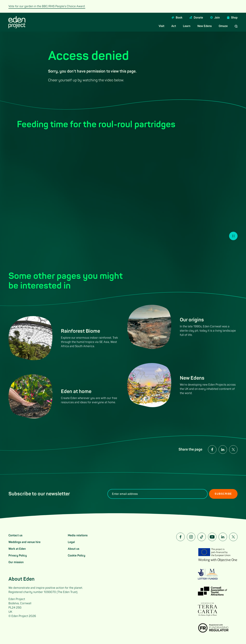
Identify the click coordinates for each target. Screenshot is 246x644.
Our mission (16, 562)
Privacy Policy (18, 556)
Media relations (78, 535)
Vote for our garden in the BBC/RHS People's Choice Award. (47, 6)
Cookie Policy (77, 556)
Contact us (15, 535)
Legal (71, 542)
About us (74, 549)
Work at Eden (17, 549)
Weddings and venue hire (24, 542)
